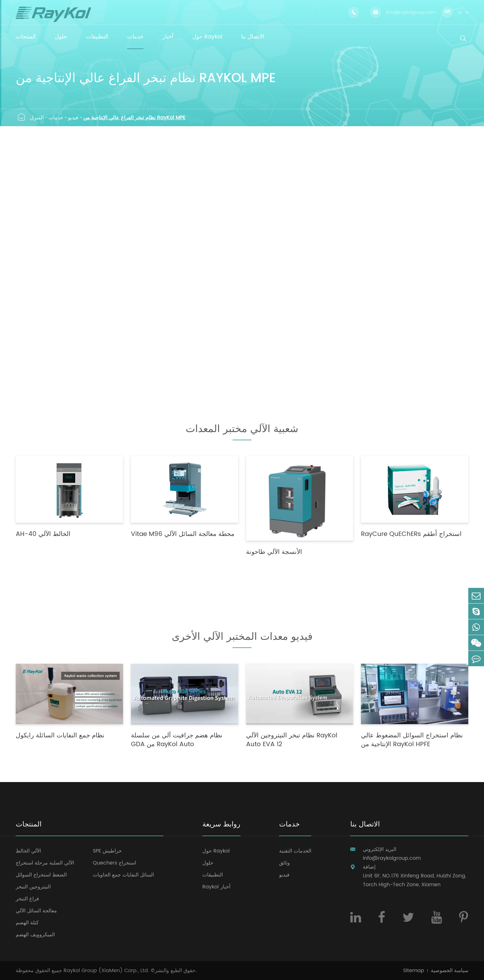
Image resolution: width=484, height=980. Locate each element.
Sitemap (414, 971)
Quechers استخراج (114, 863)
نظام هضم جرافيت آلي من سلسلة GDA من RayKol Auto (177, 740)
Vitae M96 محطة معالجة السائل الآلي (183, 534)
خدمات (56, 118)
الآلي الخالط (28, 851)
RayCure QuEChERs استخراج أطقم (411, 534)
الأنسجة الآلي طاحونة (274, 552)
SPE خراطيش (107, 851)
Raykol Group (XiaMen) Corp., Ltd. (106, 971)
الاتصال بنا (365, 825)
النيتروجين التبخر (33, 887)
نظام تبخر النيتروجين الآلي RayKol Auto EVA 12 (292, 740)
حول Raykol (216, 851)
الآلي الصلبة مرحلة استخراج (45, 863)
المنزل (37, 118)
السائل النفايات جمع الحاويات (123, 875)
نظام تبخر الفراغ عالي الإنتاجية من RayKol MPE (134, 118)
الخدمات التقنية (295, 851)
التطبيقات (213, 875)
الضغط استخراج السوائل (41, 875)
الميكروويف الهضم (35, 935)
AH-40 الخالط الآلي (43, 534)
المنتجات (29, 825)
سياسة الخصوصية (450, 971)
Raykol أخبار (216, 887)
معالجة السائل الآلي (36, 911)
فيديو (73, 118)
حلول (208, 863)
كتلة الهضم (27, 923)
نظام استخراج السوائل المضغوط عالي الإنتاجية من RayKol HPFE (412, 740)
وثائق (284, 863)
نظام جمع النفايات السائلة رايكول (60, 736)
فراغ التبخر (27, 899)
